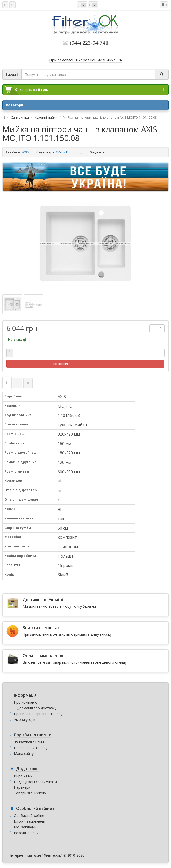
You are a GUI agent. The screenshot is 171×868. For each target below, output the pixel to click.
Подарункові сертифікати (35, 782)
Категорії (85, 105)
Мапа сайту (24, 753)
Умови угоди (25, 719)
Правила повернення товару (38, 714)
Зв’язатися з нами (29, 742)
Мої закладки (25, 827)
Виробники (23, 776)
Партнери (22, 787)
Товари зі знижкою (30, 793)
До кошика (62, 364)
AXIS (25, 152)
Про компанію (26, 702)
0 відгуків (97, 152)
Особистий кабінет (30, 816)
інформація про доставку (35, 708)
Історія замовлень (29, 821)
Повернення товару (31, 748)
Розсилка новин (27, 833)
